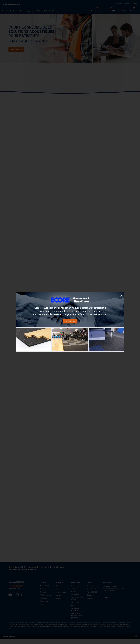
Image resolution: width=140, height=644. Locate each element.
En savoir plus (70, 321)
